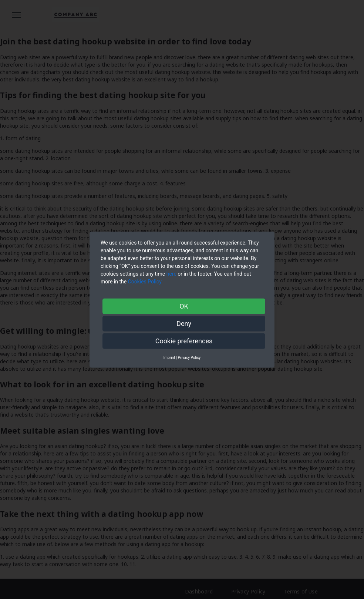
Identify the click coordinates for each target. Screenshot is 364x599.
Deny (184, 323)
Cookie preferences (184, 341)
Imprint (169, 357)
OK (184, 306)
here (171, 273)
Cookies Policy (146, 281)
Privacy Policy (189, 357)
